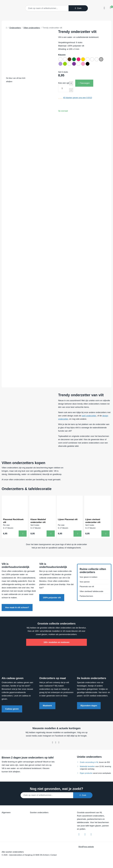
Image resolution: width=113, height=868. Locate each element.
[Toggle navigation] (104, 8)
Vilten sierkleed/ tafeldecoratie (93, 592)
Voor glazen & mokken (90, 577)
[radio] (61, 60)
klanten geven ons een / (78, 99)
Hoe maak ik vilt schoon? (17, 608)
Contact (54, 856)
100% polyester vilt (52, 598)
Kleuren (62, 55)
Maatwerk (47, 706)
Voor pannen (85, 582)
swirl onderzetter (89, 416)
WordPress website (86, 847)
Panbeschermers (87, 597)
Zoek (78, 8)
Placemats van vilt (88, 587)
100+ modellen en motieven (57, 643)
